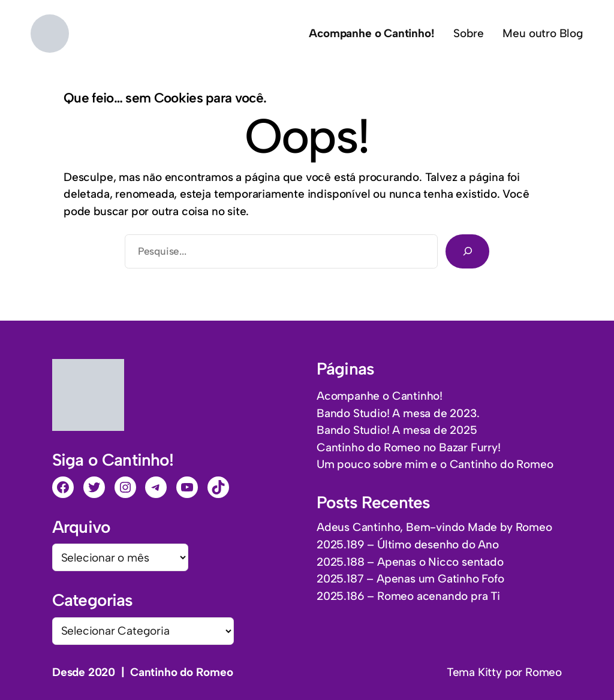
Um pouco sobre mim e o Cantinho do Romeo (435, 464)
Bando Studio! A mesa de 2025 (397, 430)
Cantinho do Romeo (182, 672)
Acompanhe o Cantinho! (380, 396)
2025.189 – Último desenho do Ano (408, 544)
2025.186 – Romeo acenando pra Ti (408, 596)
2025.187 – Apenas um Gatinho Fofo (410, 579)
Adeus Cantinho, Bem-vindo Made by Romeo (434, 527)
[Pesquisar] (467, 251)
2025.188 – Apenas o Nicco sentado (410, 562)
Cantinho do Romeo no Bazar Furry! (409, 447)
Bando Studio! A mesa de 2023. (398, 413)
